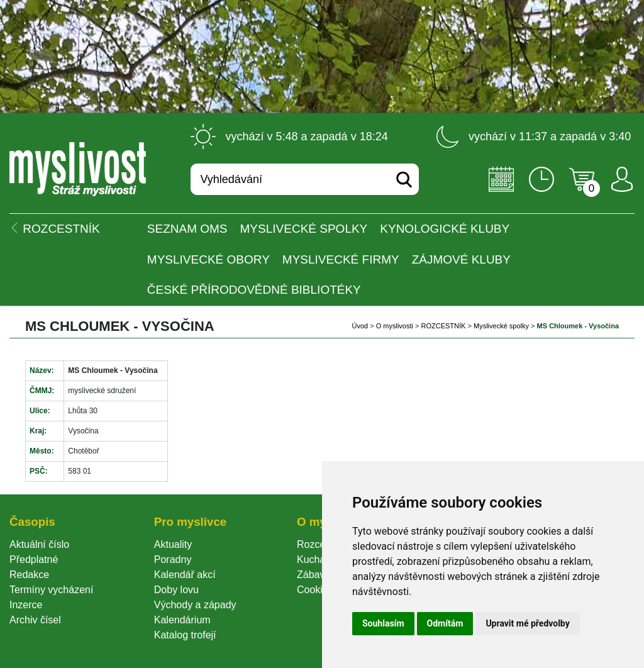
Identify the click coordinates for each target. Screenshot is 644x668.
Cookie (315, 590)
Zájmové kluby (461, 259)
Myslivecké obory (208, 259)
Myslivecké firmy (341, 259)
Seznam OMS (187, 229)
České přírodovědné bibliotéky (254, 290)
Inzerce (26, 605)
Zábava (314, 575)
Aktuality (173, 544)
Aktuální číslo (39, 544)
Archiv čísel (35, 620)
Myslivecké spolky (304, 229)
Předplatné (34, 559)
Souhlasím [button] (383, 623)
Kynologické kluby (445, 229)
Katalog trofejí (185, 635)
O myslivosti (395, 326)
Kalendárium (182, 620)
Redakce (29, 575)
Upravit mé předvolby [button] (527, 623)
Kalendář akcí (185, 575)
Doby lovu (176, 590)
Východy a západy (195, 605)
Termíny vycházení (51, 590)
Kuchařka (318, 559)
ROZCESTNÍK (444, 326)
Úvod (360, 326)
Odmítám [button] (445, 623)
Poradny (173, 559)
